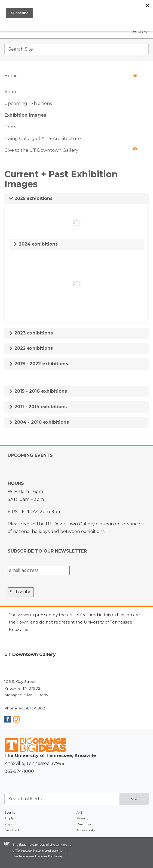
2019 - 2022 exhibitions (38, 364)
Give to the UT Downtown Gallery (71, 150)
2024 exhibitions (35, 244)
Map (8, 824)
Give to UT (13, 830)
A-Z (79, 812)
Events (10, 812)
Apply (9, 818)
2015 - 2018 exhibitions (38, 391)
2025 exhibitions (31, 198)
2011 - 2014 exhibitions (38, 407)
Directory (84, 824)
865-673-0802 (32, 708)
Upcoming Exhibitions (28, 103)
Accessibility (86, 830)
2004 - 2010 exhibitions (39, 422)
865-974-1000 (19, 771)
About (11, 92)
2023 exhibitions (31, 333)
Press (10, 127)
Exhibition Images (25, 115)
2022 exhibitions (31, 348)
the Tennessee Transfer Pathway (38, 856)
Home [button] (71, 76)
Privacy (82, 818)
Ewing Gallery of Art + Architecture (43, 139)
